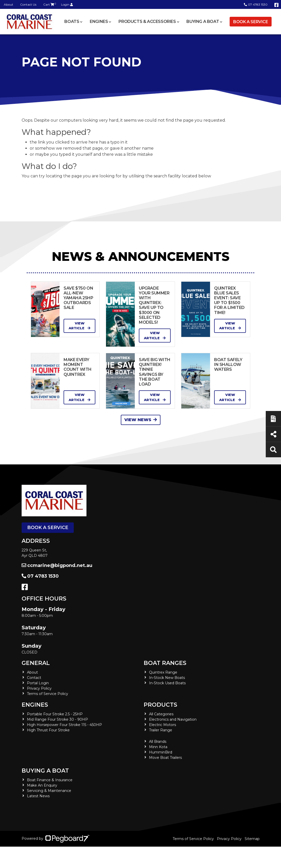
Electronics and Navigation (173, 719)
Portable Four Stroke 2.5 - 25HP (55, 714)
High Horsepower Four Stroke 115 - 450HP (64, 725)
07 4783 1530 (256, 4)
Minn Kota (158, 747)
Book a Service (250, 22)
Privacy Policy (39, 688)
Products (160, 705)
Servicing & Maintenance (49, 791)
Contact (34, 678)
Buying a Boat (203, 22)
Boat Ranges (165, 663)
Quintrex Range (163, 672)
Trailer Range (161, 730)
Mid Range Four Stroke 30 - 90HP (57, 719)
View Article (79, 326)
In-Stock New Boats (167, 678)
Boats (72, 22)
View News (141, 420)
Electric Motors (162, 725)
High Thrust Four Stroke (48, 730)
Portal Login (38, 683)
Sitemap (252, 839)
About (9, 4)
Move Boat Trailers (165, 758)
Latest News (38, 796)
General (36, 663)
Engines (99, 22)
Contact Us (28, 4)
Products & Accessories (147, 22)
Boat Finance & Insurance (50, 780)
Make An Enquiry (42, 785)
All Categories (161, 714)
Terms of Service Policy (48, 694)
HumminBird (161, 752)
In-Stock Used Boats (167, 683)
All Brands (158, 742)
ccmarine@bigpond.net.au (57, 565)
